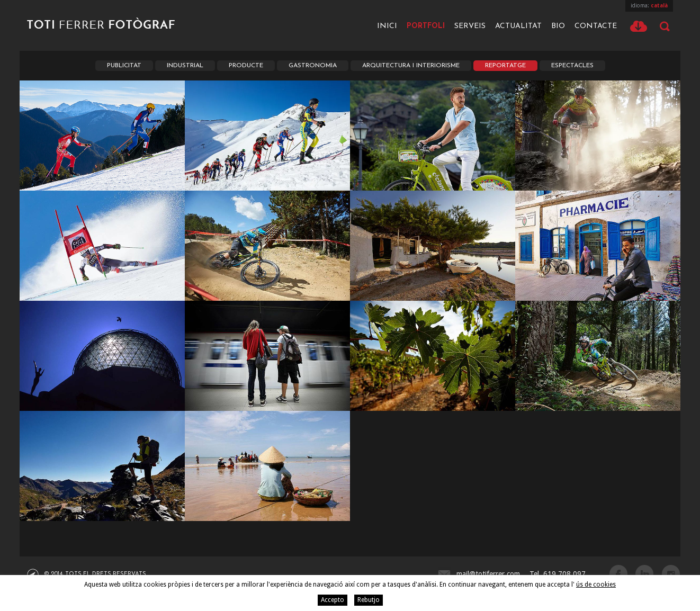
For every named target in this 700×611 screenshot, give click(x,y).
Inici (387, 26)
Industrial (185, 66)
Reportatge (505, 66)
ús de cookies (596, 585)
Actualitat (518, 26)
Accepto (333, 600)
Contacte (596, 26)
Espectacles (572, 66)
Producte (246, 66)
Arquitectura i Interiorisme (411, 66)
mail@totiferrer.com (488, 574)
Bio (558, 26)
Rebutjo (369, 600)
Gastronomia (313, 66)
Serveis (470, 26)
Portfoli (426, 26)
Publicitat (124, 66)
